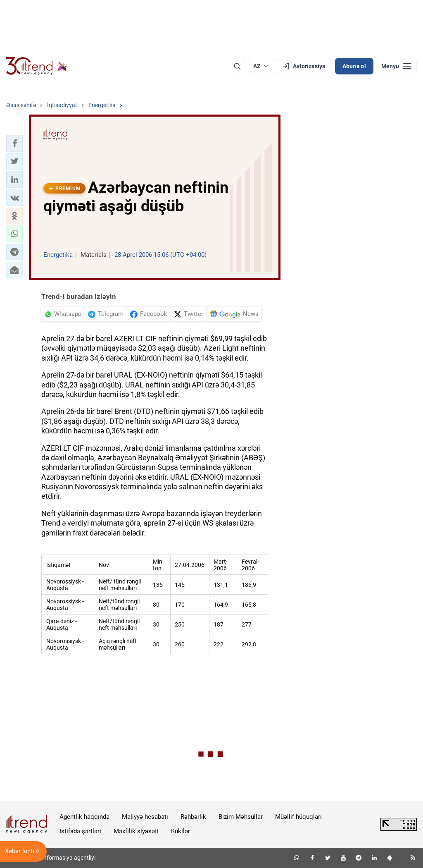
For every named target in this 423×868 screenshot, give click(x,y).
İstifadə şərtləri (80, 831)
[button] (14, 143)
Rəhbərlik (193, 817)
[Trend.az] (37, 66)
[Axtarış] (237, 66)
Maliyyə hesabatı (145, 817)
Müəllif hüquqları (298, 817)
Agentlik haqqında (84, 817)
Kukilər (181, 831)
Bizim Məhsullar (241, 817)
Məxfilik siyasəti (136, 831)
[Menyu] (396, 66)
